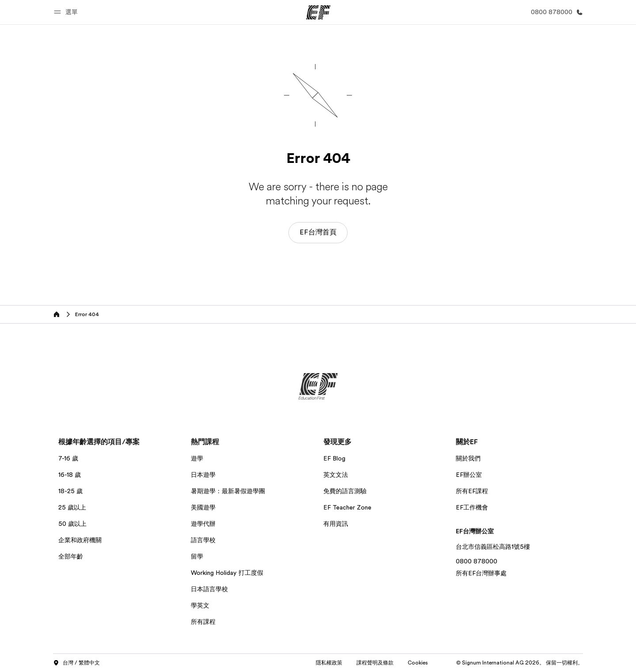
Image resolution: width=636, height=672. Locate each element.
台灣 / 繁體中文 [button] (76, 663)
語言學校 (203, 540)
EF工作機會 (472, 507)
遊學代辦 (203, 524)
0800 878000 (477, 561)
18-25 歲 (70, 491)
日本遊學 (203, 475)
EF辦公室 (469, 475)
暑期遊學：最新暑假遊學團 (228, 491)
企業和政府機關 (80, 540)
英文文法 (336, 475)
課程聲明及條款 (375, 663)
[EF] (318, 12)
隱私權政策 (329, 663)
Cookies (418, 663)
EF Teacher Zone (347, 507)
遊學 (197, 458)
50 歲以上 (72, 524)
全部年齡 (71, 556)
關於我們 (468, 458)
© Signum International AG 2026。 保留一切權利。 (520, 663)
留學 (197, 556)
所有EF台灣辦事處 (481, 573)
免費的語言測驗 (345, 491)
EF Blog (334, 458)
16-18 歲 (70, 475)
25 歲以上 (72, 507)
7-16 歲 (68, 458)
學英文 (200, 605)
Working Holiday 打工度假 (227, 573)
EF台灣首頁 (318, 232)
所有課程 (203, 622)
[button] (67, 12)
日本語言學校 (209, 589)
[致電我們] (555, 12)
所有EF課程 (472, 491)
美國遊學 (203, 507)
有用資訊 (336, 524)
